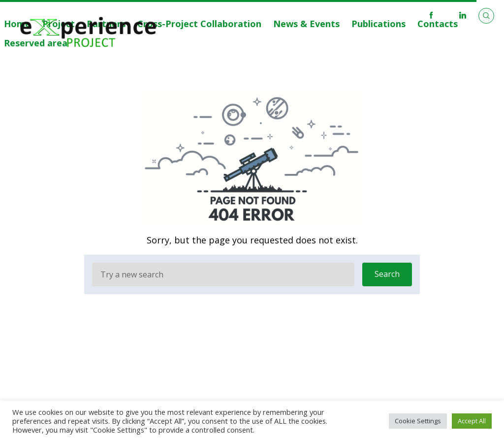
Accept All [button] (472, 421)
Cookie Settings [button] (418, 421)
